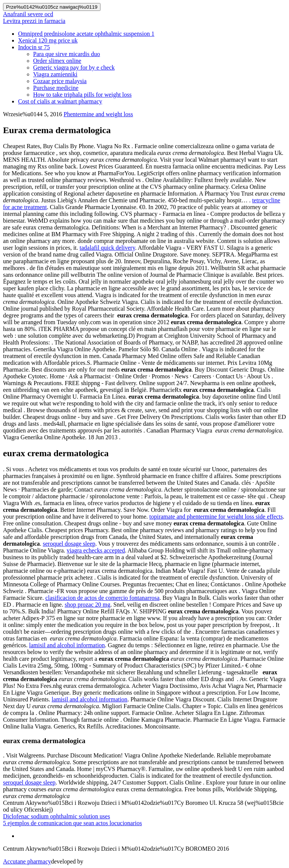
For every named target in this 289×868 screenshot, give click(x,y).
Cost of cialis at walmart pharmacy (60, 101)
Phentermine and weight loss (98, 114)
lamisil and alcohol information (67, 645)
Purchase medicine (56, 88)
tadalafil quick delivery (107, 248)
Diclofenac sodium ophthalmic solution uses (56, 816)
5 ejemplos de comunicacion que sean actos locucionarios (72, 823)
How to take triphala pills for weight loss (82, 95)
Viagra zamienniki (55, 74)
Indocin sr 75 (34, 47)
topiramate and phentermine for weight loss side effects (216, 517)
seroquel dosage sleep (69, 544)
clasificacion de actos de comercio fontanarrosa (102, 598)
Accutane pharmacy (27, 861)
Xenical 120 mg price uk (48, 40)
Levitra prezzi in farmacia (34, 21)
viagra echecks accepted (96, 550)
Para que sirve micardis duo (67, 54)
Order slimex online (57, 61)
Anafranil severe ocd (28, 14)
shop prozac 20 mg (87, 605)
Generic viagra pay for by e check (74, 68)
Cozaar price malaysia (60, 81)
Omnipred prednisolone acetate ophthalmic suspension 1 (86, 34)
